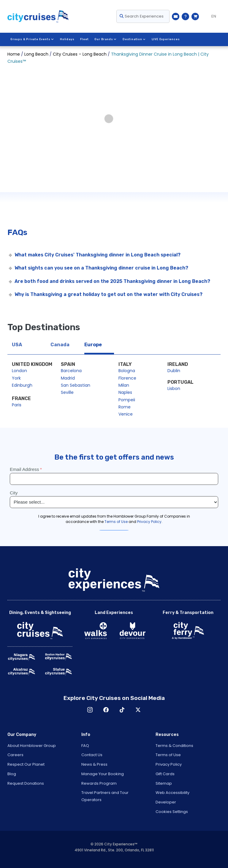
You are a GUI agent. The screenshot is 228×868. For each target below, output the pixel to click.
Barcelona (71, 371)
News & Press (94, 764)
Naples (125, 392)
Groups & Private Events (32, 39)
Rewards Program (99, 783)
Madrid (68, 378)
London (19, 371)
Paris (17, 405)
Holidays (67, 39)
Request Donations (26, 783)
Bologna (127, 371)
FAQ (85, 746)
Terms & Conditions (174, 746)
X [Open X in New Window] (138, 710)
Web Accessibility (172, 793)
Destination (134, 39)
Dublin (174, 371)
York (16, 378)
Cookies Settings (172, 812)
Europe (93, 345)
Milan (124, 385)
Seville (67, 392)
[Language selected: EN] (211, 16)
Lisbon (174, 388)
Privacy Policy (169, 764)
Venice (126, 414)
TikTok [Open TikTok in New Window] (122, 710)
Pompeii (127, 400)
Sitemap (164, 783)
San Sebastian (76, 385)
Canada (60, 345)
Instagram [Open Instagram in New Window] (90, 710)
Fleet (84, 39)
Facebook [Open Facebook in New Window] (106, 710)
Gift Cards (165, 774)
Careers (15, 755)
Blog (12, 774)
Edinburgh (22, 385)
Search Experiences (142, 16)
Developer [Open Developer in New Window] (166, 802)
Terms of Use (168, 755)
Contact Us (92, 755)
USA (17, 345)
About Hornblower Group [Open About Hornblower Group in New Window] (32, 746)
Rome (125, 407)
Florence (127, 378)
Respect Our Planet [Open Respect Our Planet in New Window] (26, 764)
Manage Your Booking (103, 774)
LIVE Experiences (165, 39)
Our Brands (105, 39)
